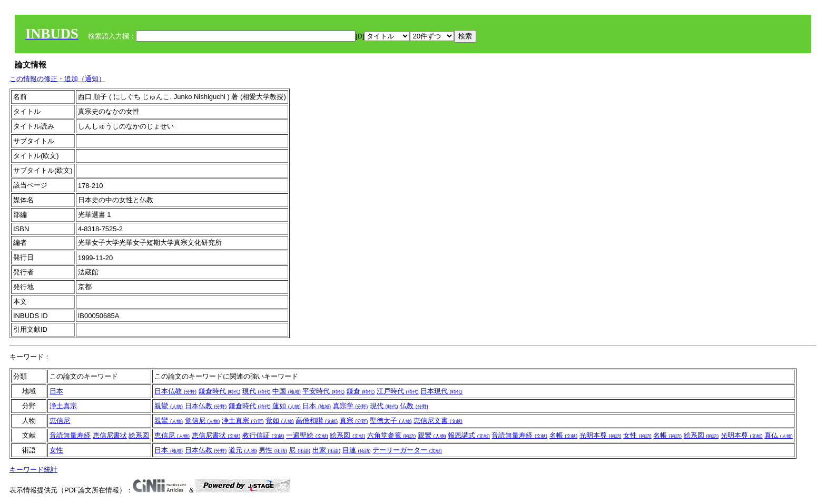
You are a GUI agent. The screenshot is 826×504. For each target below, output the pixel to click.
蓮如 (287, 406)
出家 (327, 450)
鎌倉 (361, 391)
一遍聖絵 (307, 435)
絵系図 (139, 435)
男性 (273, 450)
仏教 (414, 406)
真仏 (779, 435)
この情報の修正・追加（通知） (57, 79)
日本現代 (441, 391)
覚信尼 (203, 421)
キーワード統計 (33, 470)
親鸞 (169, 406)
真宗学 (351, 406)
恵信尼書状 (110, 435)
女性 (637, 435)
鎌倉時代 (220, 391)
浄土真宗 (63, 406)
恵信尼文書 (438, 421)
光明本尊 (601, 435)
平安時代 (323, 391)
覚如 (280, 421)
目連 (357, 450)
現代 (257, 391)
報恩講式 (469, 435)
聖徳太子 (391, 421)
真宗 (354, 421)
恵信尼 (60, 421)
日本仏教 (175, 391)
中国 (287, 391)
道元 (243, 450)
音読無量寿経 (70, 435)
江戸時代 (398, 391)
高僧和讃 (317, 421)
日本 (56, 391)
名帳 (564, 435)
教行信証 (263, 435)
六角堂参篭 (392, 435)
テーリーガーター (407, 450)
